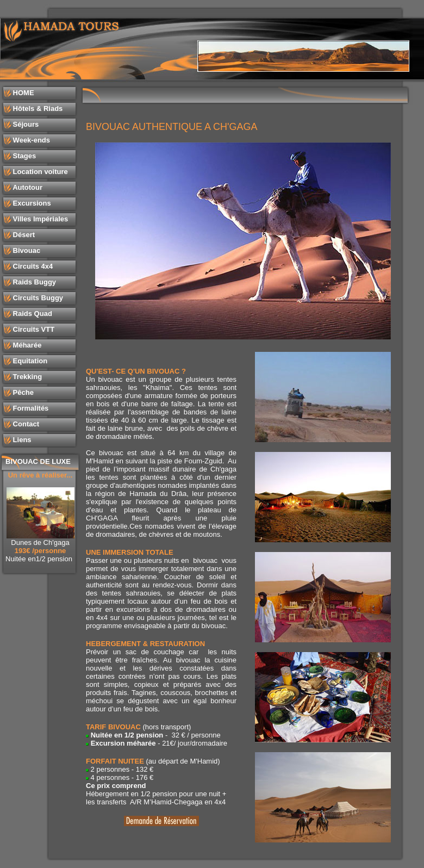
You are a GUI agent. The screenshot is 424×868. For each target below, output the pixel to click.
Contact (25, 424)
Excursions (31, 203)
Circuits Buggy (37, 298)
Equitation (29, 361)
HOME (23, 93)
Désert (23, 235)
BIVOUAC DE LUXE (38, 461)
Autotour (27, 187)
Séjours (25, 124)
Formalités (30, 408)
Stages (23, 156)
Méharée (26, 345)
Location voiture (39, 172)
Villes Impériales (39, 219)
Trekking (26, 377)
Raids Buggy (33, 282)
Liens (21, 440)
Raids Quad (32, 314)
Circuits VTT (33, 329)
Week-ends (30, 140)
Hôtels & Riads (37, 108)
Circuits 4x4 (32, 266)
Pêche (22, 392)
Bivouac (26, 250)
